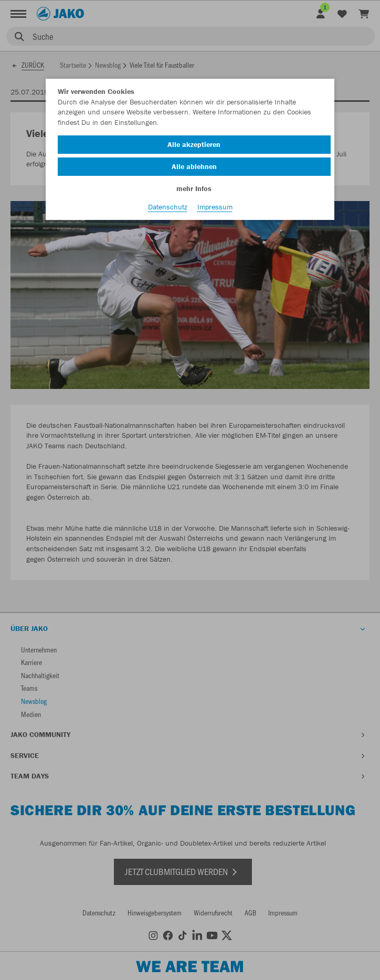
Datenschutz (168, 207)
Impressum (215, 207)
